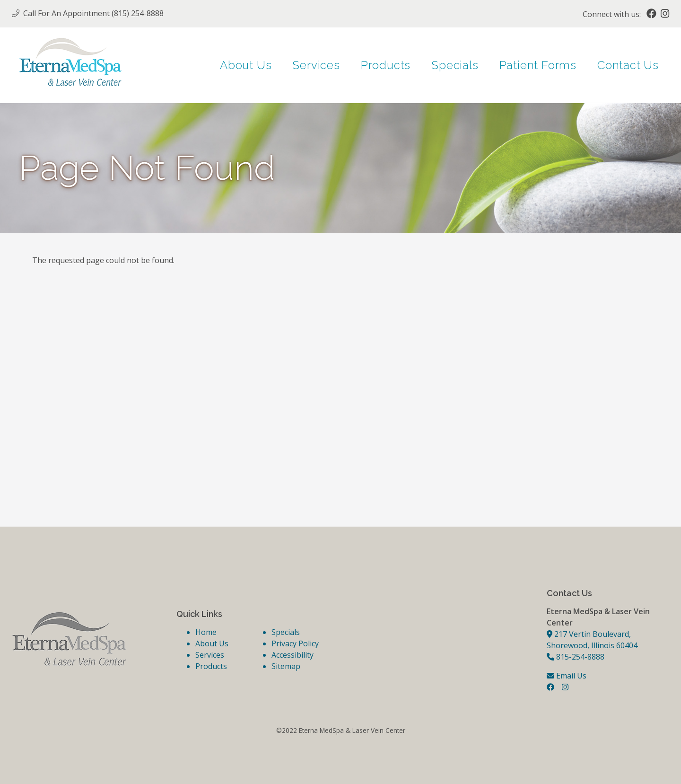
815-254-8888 (576, 657)
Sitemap (286, 666)
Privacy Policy (295, 643)
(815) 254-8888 (138, 13)
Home (206, 632)
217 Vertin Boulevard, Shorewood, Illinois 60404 (592, 640)
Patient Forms (538, 65)
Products (386, 65)
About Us (246, 65)
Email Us (567, 676)
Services (316, 65)
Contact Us (628, 65)
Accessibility (292, 655)
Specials (455, 65)
